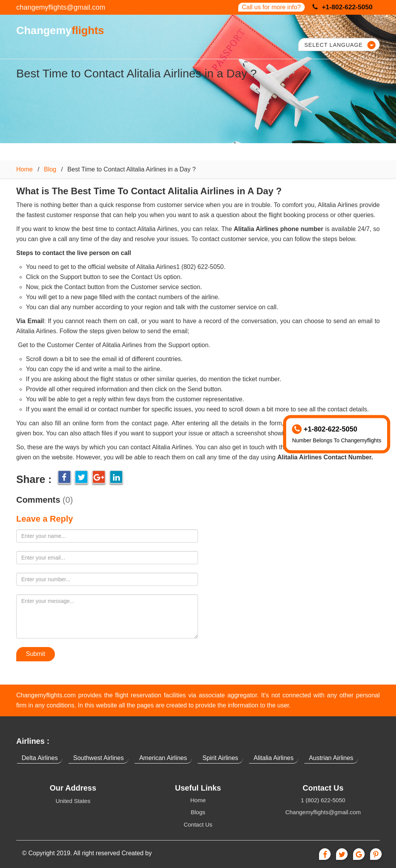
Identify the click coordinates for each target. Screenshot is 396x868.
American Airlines (163, 758)
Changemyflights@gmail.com (323, 812)
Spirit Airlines (220, 758)
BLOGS (259, 30)
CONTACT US (311, 30)
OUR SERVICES (200, 30)
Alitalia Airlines (274, 758)
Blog (50, 169)
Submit (36, 654)
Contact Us (198, 824)
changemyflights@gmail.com (61, 7)
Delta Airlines (40, 758)
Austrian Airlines (331, 758)
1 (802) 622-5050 (323, 800)
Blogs (198, 812)
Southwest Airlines (98, 758)
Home (25, 169)
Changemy (59, 30)
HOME (146, 30)
